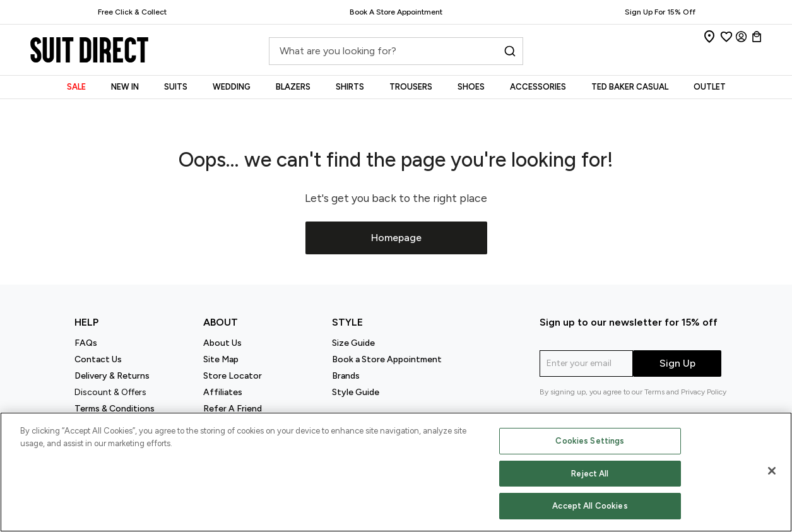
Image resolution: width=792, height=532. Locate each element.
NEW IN (125, 87)
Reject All (590, 474)
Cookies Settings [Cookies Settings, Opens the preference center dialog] (590, 441)
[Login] (741, 37)
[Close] (772, 471)
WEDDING (232, 87)
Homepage (396, 238)
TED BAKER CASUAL (630, 87)
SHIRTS (350, 87)
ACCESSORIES (538, 87)
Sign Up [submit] (677, 363)
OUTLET (710, 87)
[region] (396, 472)
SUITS (176, 87)
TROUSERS (411, 87)
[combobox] (396, 55)
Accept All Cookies (590, 506)
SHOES (471, 87)
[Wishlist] (726, 37)
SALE (76, 87)
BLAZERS (293, 87)
